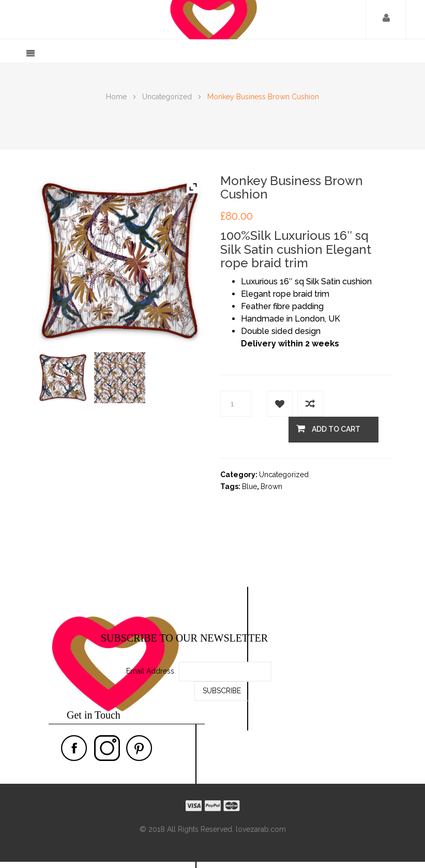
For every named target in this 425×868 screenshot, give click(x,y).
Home (116, 97)
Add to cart (328, 429)
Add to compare (310, 404)
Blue (249, 486)
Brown (271, 486)
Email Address (150, 671)
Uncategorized (167, 97)
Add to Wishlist (280, 404)
